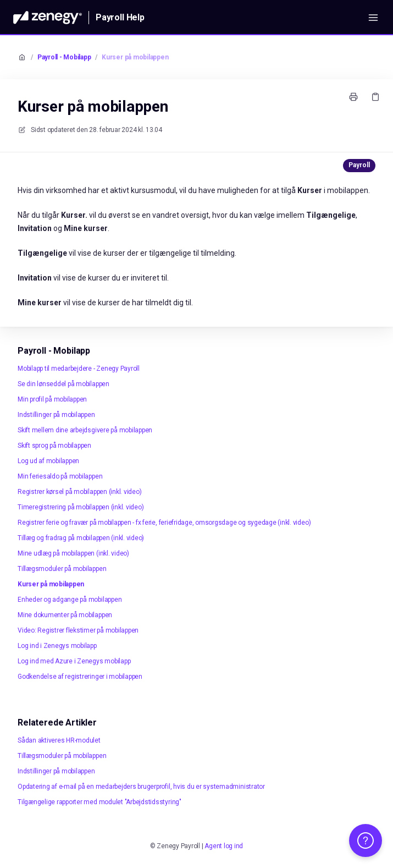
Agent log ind (224, 846)
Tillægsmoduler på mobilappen (62, 569)
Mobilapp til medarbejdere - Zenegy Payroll (79, 369)
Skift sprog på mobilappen (54, 446)
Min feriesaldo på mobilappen (60, 476)
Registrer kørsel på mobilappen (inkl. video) (79, 492)
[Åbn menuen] (373, 18)
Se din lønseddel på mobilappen (63, 384)
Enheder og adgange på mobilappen (70, 600)
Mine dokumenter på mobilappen (65, 615)
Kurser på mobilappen (135, 57)
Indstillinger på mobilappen (56, 415)
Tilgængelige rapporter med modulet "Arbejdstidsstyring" (99, 802)
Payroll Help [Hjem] (120, 17)
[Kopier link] (375, 97)
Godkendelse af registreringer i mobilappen (80, 677)
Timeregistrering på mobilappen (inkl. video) (81, 507)
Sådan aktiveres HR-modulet (59, 740)
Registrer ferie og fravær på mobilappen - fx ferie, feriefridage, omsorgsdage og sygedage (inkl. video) (164, 523)
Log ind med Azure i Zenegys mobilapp (74, 661)
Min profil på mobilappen (52, 399)
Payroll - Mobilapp (64, 57)
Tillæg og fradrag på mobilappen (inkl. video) (81, 538)
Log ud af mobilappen (48, 461)
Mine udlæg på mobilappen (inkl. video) (73, 553)
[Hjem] (48, 18)
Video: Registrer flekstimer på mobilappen (78, 630)
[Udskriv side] (353, 97)
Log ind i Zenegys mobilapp (57, 646)
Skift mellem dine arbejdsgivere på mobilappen (85, 430)
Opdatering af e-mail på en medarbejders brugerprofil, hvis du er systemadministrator (141, 787)
